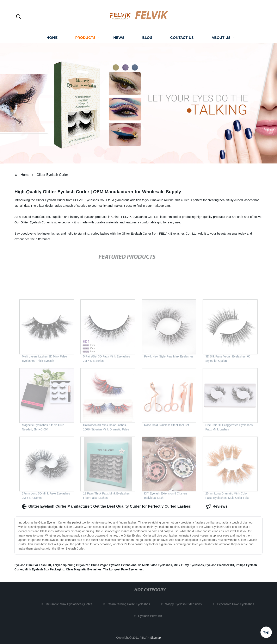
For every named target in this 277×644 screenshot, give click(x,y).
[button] (18, 17)
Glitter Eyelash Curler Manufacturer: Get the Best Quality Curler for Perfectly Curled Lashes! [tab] (107, 507)
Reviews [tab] (217, 507)
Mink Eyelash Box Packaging (44, 569)
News (119, 39)
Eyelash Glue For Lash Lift (33, 565)
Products (85, 39)
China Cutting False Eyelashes (130, 604)
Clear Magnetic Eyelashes (84, 569)
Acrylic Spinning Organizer (71, 565)
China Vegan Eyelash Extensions (114, 565)
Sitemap (155, 638)
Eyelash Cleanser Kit (220, 565)
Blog (147, 39)
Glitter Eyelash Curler (52, 175)
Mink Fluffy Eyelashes (189, 565)
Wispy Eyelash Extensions (185, 604)
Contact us (182, 39)
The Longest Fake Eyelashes (123, 569)
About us (221, 39)
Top (266, 631)
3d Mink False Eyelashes (155, 565)
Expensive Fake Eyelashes (237, 604)
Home (52, 39)
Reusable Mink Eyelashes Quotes (71, 604)
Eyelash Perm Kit (151, 616)
